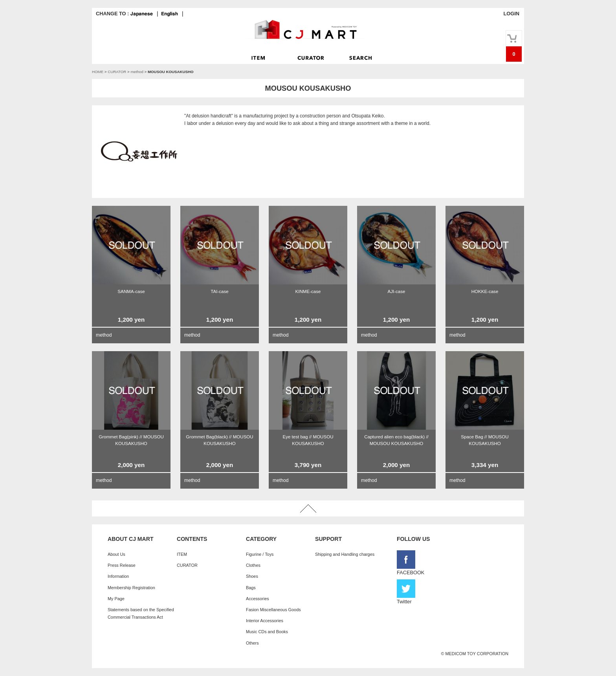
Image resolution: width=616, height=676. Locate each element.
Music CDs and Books (267, 632)
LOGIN (511, 14)
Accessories (258, 599)
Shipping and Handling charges (345, 554)
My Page (116, 599)
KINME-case (308, 291)
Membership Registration (131, 588)
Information (118, 576)
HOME (98, 72)
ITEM (182, 554)
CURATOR (117, 72)
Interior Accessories (265, 621)
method (137, 72)
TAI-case (219, 291)
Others (252, 643)
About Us (116, 554)
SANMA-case (131, 291)
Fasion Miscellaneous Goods (273, 610)
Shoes (252, 576)
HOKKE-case (485, 291)
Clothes (253, 565)
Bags (251, 588)
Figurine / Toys (260, 554)
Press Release (122, 565)
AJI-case (397, 291)
